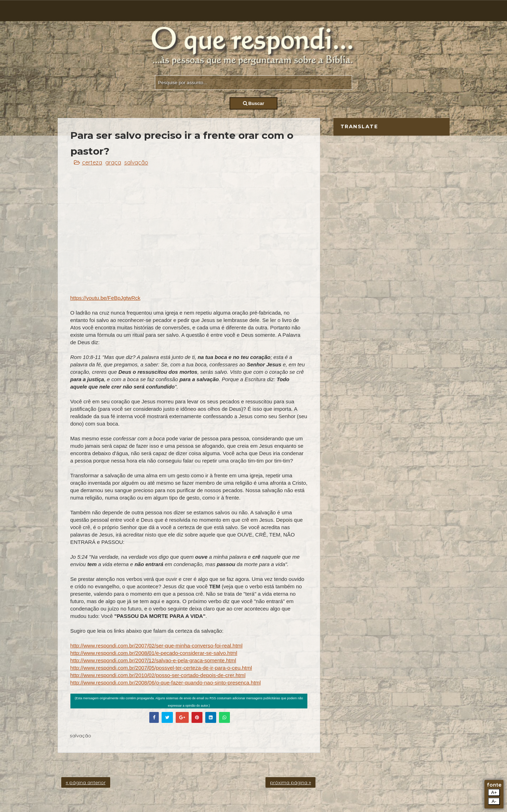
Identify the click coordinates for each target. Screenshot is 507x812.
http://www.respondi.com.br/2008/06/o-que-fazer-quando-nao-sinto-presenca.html (166, 683)
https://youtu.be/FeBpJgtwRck (105, 298)
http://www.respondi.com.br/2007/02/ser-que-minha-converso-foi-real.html (157, 646)
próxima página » (290, 782)
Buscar (254, 103)
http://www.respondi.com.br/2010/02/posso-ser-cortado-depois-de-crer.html (158, 675)
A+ (494, 792)
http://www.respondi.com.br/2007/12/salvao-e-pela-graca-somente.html (153, 660)
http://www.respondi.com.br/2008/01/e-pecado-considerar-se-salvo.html (154, 653)
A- (494, 801)
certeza (92, 162)
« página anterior (86, 782)
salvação (136, 162)
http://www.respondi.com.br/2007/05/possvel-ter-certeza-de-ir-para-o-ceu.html (161, 668)
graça (113, 162)
